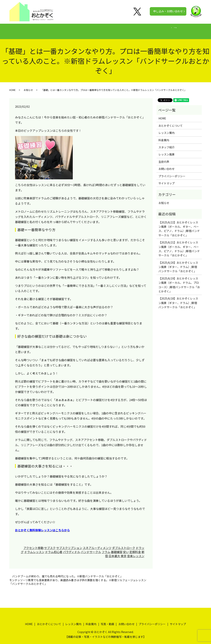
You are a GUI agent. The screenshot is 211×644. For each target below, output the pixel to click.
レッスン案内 (82, 29)
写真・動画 (143, 29)
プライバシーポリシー (172, 172)
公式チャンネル (167, 29)
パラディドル (72, 548)
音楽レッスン (136, 552)
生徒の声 (123, 29)
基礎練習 (117, 548)
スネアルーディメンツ (97, 544)
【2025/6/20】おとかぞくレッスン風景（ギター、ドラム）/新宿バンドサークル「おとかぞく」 (178, 263)
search (187, 29)
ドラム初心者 (54, 548)
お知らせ (28, 86)
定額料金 (135, 548)
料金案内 (104, 29)
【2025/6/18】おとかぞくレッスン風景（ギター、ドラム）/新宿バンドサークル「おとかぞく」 (178, 299)
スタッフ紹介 (167, 144)
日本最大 (114, 552)
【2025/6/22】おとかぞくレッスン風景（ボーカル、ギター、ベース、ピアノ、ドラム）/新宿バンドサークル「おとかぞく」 (179, 225)
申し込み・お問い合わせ (168, 11)
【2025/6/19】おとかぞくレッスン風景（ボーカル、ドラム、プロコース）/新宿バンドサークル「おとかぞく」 (179, 281)
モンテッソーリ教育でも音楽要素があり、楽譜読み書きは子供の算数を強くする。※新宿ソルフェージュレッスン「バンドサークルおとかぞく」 (78, 578)
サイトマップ (167, 180)
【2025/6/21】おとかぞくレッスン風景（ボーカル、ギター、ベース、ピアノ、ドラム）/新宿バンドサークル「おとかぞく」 (179, 245)
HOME (30, 29)
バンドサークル (91, 548)
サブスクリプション (69, 544)
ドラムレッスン (34, 548)
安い (126, 548)
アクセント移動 (33, 544)
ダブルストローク (124, 544)
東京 (124, 552)
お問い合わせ (167, 165)
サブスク (50, 544)
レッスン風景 (167, 151)
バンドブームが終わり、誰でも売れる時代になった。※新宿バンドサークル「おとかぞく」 (67, 573)
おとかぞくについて (54, 29)
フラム (106, 548)
